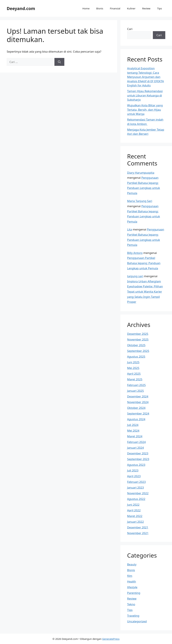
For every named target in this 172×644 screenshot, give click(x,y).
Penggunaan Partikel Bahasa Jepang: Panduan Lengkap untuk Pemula (144, 263)
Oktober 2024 (136, 408)
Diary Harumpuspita (141, 173)
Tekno (131, 604)
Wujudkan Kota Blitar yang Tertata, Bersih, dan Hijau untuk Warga (145, 110)
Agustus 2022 (136, 499)
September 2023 (138, 459)
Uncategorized (137, 621)
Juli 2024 (133, 425)
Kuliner (131, 8)
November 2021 (138, 533)
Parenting (134, 593)
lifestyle (132, 587)
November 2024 (138, 402)
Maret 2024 (135, 436)
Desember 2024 (138, 396)
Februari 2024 (136, 442)
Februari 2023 (136, 482)
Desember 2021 (138, 527)
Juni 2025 (133, 362)
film (130, 576)
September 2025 (138, 351)
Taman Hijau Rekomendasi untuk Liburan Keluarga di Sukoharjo (145, 95)
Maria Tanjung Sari (140, 201)
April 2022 (134, 510)
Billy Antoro (135, 253)
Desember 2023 (138, 453)
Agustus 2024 (136, 419)
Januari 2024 (135, 448)
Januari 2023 (135, 487)
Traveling (133, 616)
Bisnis (100, 8)
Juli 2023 (133, 470)
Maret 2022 (135, 516)
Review (146, 8)
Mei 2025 (133, 368)
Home (86, 8)
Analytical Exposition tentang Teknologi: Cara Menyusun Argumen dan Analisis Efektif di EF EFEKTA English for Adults (146, 77)
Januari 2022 (135, 522)
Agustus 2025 (136, 357)
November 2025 (138, 339)
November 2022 (138, 493)
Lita (130, 229)
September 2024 (138, 413)
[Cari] (59, 62)
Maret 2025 (135, 379)
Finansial (115, 8)
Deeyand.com (21, 8)
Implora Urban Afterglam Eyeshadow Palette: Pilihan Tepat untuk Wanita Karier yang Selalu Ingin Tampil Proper (145, 292)
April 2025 (134, 374)
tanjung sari (135, 276)
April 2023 (134, 476)
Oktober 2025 (136, 345)
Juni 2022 (133, 505)
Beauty (132, 564)
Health (132, 581)
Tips (159, 8)
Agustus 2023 (136, 465)
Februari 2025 (136, 385)
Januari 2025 (135, 391)
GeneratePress (111, 639)
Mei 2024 (133, 431)
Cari (130, 29)
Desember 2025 (138, 334)
